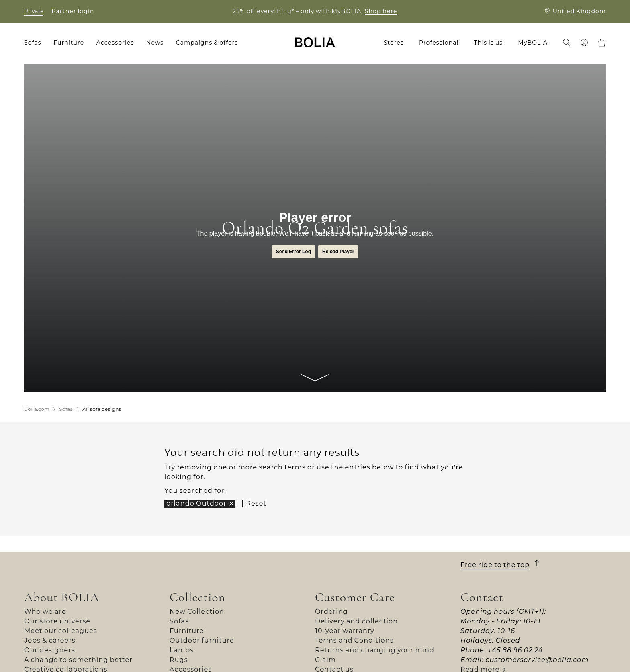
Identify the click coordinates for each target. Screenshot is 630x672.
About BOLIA (62, 597)
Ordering (331, 612)
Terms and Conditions (354, 640)
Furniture (187, 631)
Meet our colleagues (61, 631)
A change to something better (78, 660)
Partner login (73, 11)
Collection (197, 597)
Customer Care (355, 597)
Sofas (179, 621)
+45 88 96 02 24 (515, 650)
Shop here (381, 11)
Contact (482, 597)
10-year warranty (345, 631)
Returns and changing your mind (375, 650)
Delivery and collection (356, 621)
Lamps (182, 650)
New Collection (197, 612)
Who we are (45, 612)
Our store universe (57, 621)
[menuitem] (35, 43)
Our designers (50, 650)
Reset (256, 503)
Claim (325, 660)
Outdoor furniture (202, 640)
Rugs (179, 660)
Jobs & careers (50, 640)
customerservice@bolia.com (537, 660)
